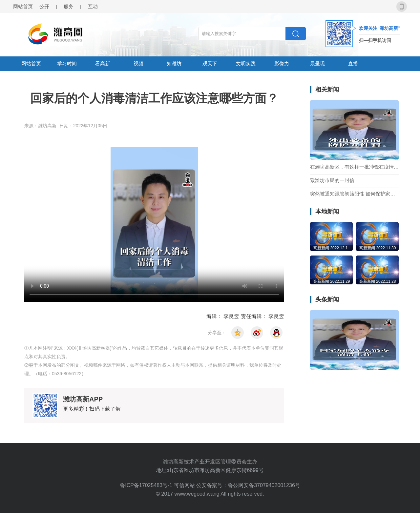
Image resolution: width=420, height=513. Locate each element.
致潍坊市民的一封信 (332, 180)
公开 (44, 6)
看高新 (103, 63)
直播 (353, 63)
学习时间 (67, 63)
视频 (138, 63)
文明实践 (246, 63)
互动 (93, 6)
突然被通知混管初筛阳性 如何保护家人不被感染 (354, 194)
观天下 (210, 63)
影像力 (282, 63)
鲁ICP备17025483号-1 (147, 485)
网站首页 (23, 6)
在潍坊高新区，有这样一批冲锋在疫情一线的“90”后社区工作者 (354, 167)
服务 (69, 6)
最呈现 (317, 63)
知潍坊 (174, 63)
